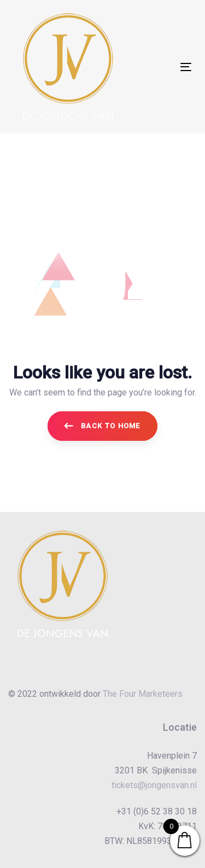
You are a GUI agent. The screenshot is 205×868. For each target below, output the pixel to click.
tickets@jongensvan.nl (154, 785)
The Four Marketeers (143, 694)
